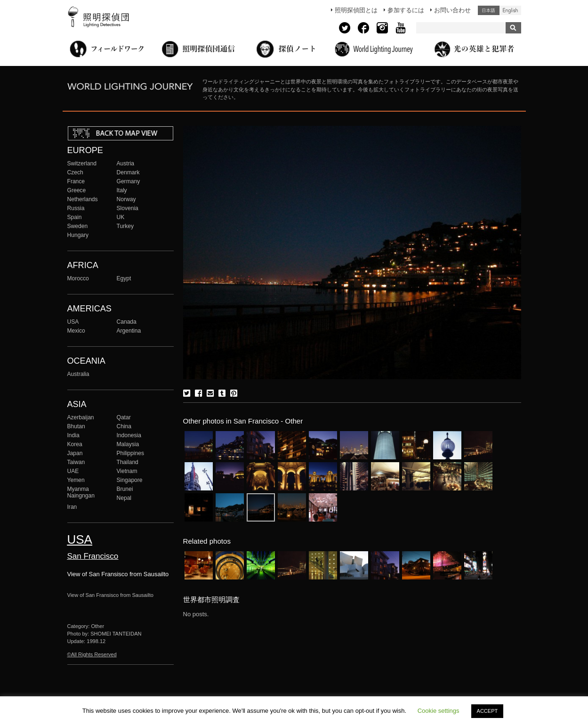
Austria (126, 163)
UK (121, 217)
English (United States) (510, 10)
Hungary (78, 235)
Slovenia (128, 208)
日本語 (489, 10)
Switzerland (82, 163)
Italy (122, 190)
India (73, 435)
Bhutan (76, 426)
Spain (75, 217)
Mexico (76, 331)
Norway (126, 199)
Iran (72, 507)
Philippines (130, 453)
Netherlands (83, 199)
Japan (75, 453)
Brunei (125, 489)
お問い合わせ (452, 10)
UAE (73, 471)
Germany (129, 181)
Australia (78, 374)
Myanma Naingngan (81, 492)
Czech (75, 172)
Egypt (124, 278)
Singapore (130, 480)
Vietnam (127, 471)
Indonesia (129, 435)
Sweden (78, 226)
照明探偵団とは (356, 10)
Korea (75, 444)
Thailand (128, 462)
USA (73, 322)
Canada (127, 322)
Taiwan (76, 462)
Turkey (125, 226)
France (76, 181)
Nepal (124, 498)
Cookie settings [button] (439, 711)
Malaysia (128, 444)
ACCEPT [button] (487, 711)
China (124, 426)
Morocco (78, 278)
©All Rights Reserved (92, 654)
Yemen (76, 480)
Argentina (129, 331)
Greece (77, 190)
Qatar (124, 417)
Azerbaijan (81, 417)
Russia (76, 208)
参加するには (406, 10)
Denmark (128, 172)
